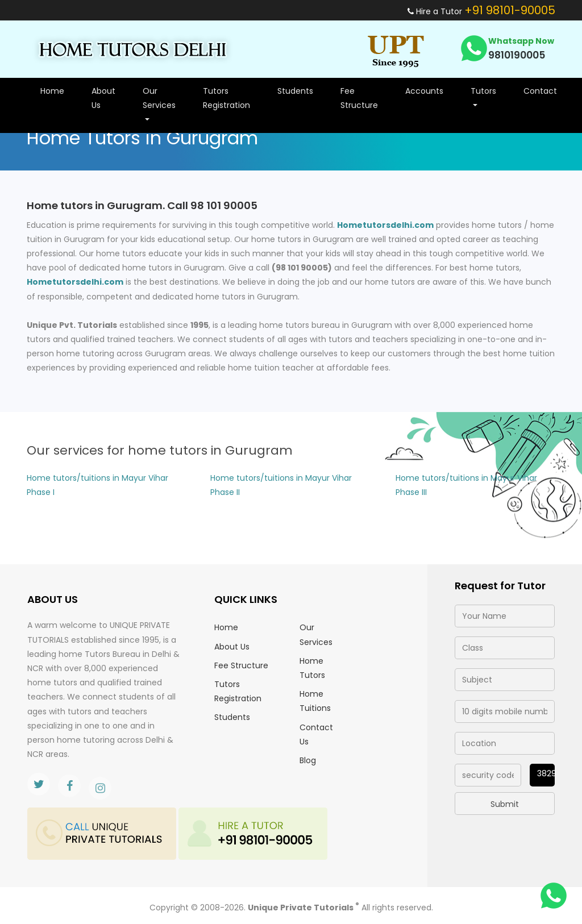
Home (52, 91)
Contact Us (316, 734)
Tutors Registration (226, 98)
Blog (308, 760)
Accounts (424, 91)
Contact (540, 91)
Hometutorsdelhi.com (385, 225)
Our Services (159, 98)
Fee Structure (359, 98)
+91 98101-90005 (510, 10)
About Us (103, 98)
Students (295, 91)
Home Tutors (312, 668)
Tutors (483, 91)
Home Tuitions (315, 701)
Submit (505, 804)
